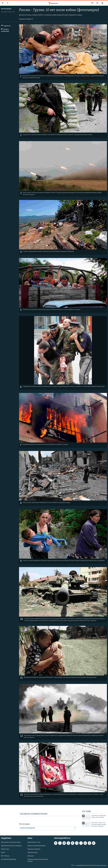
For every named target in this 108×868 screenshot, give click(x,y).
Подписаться (5, 849)
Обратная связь (32, 852)
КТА (97, 3)
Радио (3, 852)
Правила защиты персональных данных (38, 860)
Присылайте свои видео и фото (11, 842)
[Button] (6, 26)
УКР (92, 3)
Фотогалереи (6, 9)
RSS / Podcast (5, 856)
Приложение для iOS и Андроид (11, 846)
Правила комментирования (36, 846)
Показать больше (26, 19)
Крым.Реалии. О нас (34, 842)
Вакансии (31, 856)
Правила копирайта (34, 849)
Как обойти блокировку (9, 859)
